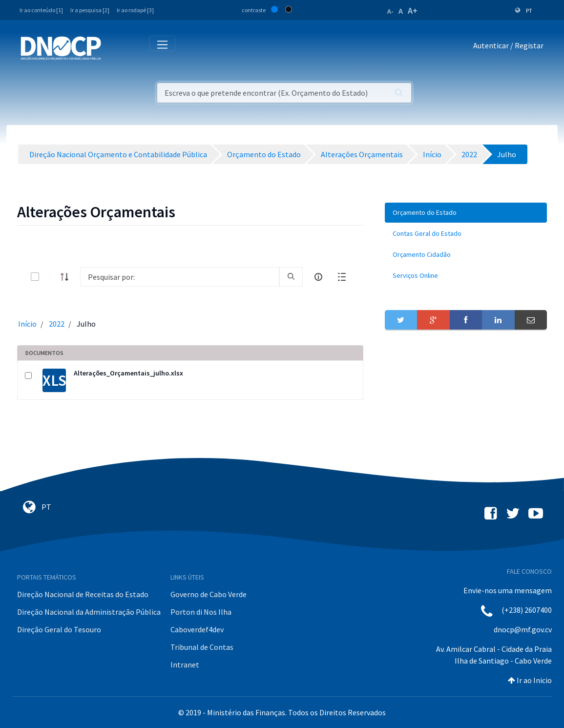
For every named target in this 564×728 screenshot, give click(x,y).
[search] (291, 277)
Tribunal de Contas (202, 647)
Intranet (185, 665)
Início (27, 324)
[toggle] (51, 277)
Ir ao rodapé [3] (135, 10)
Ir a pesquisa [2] (90, 10)
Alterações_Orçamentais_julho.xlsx (128, 373)
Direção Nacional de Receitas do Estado (83, 594)
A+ (413, 10)
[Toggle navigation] (114, 48)
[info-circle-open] (318, 277)
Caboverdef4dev (197, 629)
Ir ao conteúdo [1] (41, 10)
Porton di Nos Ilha (201, 612)
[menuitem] (466, 213)
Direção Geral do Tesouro (59, 629)
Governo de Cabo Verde (209, 594)
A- (390, 11)
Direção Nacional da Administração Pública (89, 612)
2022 (57, 324)
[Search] (180, 277)
